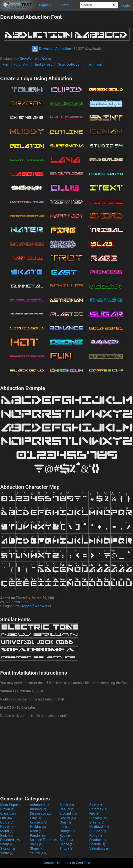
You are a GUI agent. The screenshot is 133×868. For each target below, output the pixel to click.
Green (97, 822)
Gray (65, 822)
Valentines (100, 848)
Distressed (41, 813)
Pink (7, 836)
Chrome (98, 809)
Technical (94, 64)
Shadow (98, 840)
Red (66, 836)
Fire (94, 813)
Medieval (99, 827)
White (7, 853)
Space (66, 844)
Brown (7, 809)
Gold (7, 822)
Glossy (68, 818)
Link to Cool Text (77, 863)
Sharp (7, 844)
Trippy (66, 848)
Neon (36, 831)
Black (67, 805)
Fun (5, 64)
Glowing (98, 818)
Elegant (68, 813)
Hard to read (43, 64)
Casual (67, 809)
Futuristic (21, 64)
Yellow (38, 853)
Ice (64, 827)
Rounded (10, 840)
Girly (36, 818)
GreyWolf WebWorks (35, 59)
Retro (96, 836)
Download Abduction (51, 49)
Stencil (8, 848)
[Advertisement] (66, 756)
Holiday (38, 827)
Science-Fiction (70, 64)
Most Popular (11, 805)
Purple (38, 836)
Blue (96, 805)
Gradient (39, 822)
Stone (36, 848)
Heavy (8, 827)
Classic (8, 813)
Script (66, 840)
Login (126, 6)
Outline (98, 831)
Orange (68, 831)
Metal (7, 831)
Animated (39, 805)
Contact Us (51, 863)
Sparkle (97, 844)
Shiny (36, 844)
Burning (38, 809)
